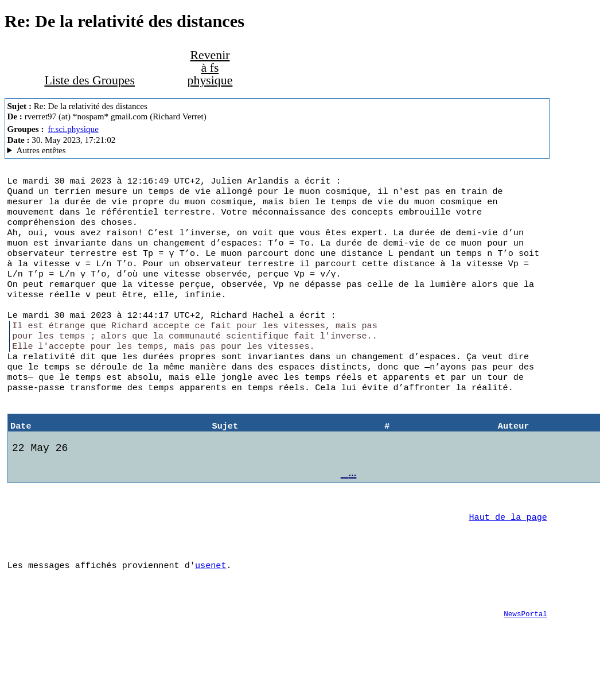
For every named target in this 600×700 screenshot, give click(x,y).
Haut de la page (508, 553)
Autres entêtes (41, 150)
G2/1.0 (277, 150)
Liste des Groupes (89, 80)
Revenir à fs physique (210, 68)
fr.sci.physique (73, 129)
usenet (211, 604)
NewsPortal (525, 656)
